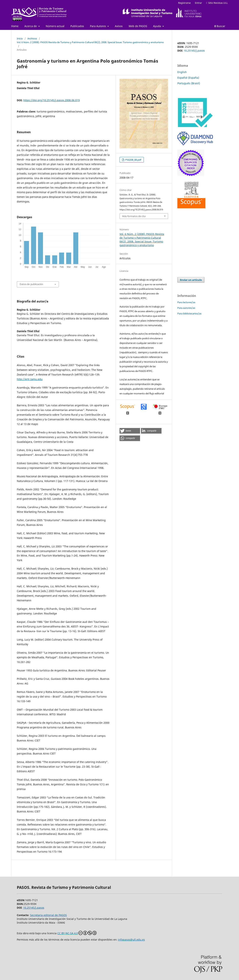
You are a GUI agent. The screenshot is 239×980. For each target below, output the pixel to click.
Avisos (119, 26)
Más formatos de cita (134, 216)
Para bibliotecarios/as (189, 313)
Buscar (220, 26)
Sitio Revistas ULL (217, 3)
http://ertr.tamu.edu (30, 379)
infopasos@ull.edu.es (131, 940)
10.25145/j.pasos (194, 51)
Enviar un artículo (191, 280)
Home (15, 26)
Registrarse (184, 3)
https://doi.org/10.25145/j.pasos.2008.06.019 (52, 100)
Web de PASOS (138, 26)
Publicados (77, 26)
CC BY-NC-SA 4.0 (77, 933)
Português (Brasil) (189, 83)
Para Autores (98, 26)
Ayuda (157, 26)
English (182, 72)
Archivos (32, 38)
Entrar (198, 3)
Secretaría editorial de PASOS (48, 915)
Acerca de (31, 26)
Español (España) (188, 78)
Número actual (55, 26)
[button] (130, 431)
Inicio (20, 38)
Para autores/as (186, 308)
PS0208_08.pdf (133, 160)
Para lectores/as (186, 302)
